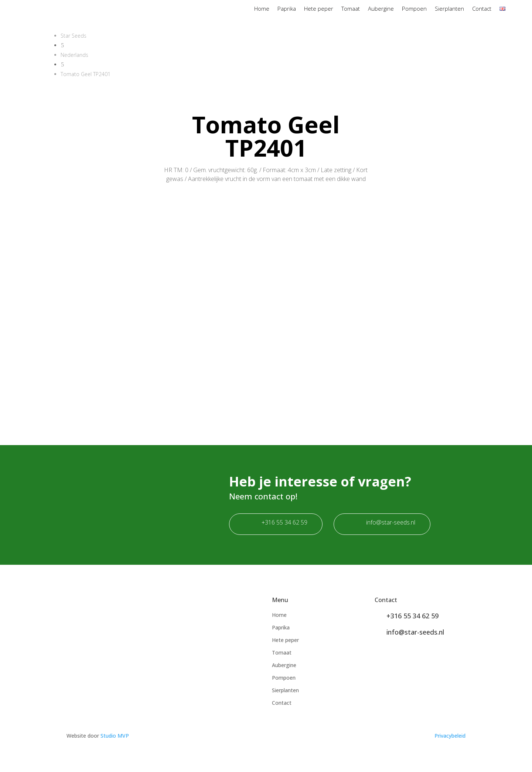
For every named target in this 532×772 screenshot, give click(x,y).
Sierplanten (449, 9)
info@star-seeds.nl (391, 522)
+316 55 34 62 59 (284, 522)
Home (262, 9)
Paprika (287, 9)
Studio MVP (115, 736)
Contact (482, 9)
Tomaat (351, 9)
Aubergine (381, 9)
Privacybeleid (450, 736)
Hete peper (319, 9)
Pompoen (414, 9)
